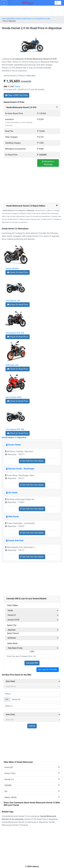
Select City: (12, 625)
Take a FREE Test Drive (16, 95)
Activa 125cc (32, 773)
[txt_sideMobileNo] (35, 699)
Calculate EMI (32, 663)
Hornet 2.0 (32, 779)
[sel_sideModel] (32, 686)
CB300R (32, 785)
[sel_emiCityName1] (32, 630)
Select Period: (13, 633)
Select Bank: (13, 643)
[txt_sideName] (32, 694)
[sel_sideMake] (32, 681)
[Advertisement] (32, 186)
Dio (32, 791)
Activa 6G (32, 767)
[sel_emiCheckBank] (32, 648)
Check (18, 87)
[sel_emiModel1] (32, 615)
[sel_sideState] (32, 714)
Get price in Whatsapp (48, 163)
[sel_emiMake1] (32, 610)
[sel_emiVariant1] (32, 620)
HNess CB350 (32, 797)
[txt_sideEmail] (32, 706)
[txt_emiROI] (29, 656)
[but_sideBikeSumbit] (32, 726)
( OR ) (32, 652)
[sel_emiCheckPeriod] (32, 638)
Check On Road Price (18, 272)
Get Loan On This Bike (48, 670)
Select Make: (13, 605)
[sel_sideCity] (32, 720)
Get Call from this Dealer (32, 461)
